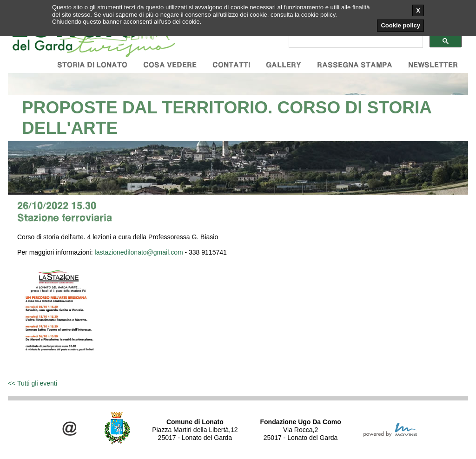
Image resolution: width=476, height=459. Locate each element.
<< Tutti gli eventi (33, 383)
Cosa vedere (170, 65)
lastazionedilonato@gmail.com (139, 252)
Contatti (231, 65)
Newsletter (433, 65)
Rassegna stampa (355, 65)
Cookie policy (400, 25)
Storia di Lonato (92, 65)
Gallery (284, 65)
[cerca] (355, 41)
